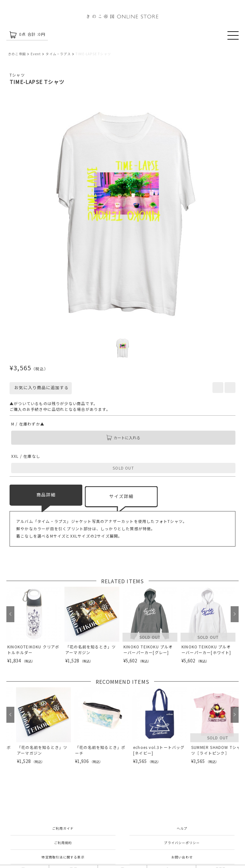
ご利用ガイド (63, 828)
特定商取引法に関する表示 (63, 857)
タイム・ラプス (58, 54)
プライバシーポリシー (182, 843)
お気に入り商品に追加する (41, 387)
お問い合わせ (182, 857)
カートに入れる (123, 438)
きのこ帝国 (17, 54)
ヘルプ (182, 828)
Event (36, 54)
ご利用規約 (63, 843)
